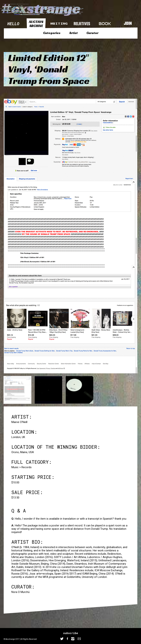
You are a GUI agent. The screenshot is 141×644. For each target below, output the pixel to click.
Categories (52, 33)
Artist (73, 33)
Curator (92, 33)
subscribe (71, 633)
